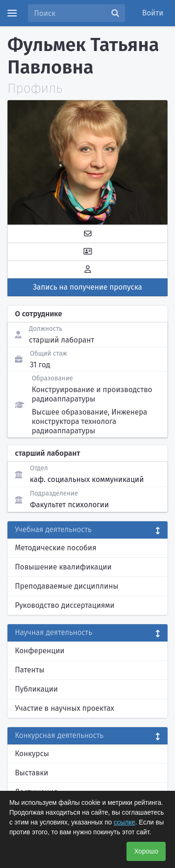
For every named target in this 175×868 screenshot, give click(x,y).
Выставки (31, 773)
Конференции (40, 651)
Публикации (36, 689)
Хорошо (146, 851)
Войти (153, 13)
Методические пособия (56, 548)
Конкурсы (32, 754)
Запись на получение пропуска (88, 287)
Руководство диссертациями (65, 605)
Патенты (30, 670)
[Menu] (12, 13)
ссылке (124, 822)
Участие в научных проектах (65, 708)
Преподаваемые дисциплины (67, 586)
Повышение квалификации (63, 567)
